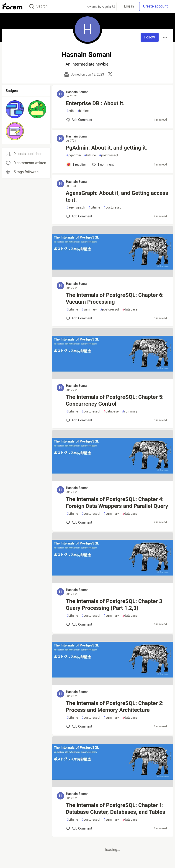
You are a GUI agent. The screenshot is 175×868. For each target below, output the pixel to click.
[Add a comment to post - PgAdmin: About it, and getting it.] (77, 165)
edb (70, 111)
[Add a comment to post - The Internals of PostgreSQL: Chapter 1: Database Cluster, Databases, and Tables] (79, 828)
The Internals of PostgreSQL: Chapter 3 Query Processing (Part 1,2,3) (114, 605)
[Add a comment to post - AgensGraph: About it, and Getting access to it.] (79, 216)
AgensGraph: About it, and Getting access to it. (117, 196)
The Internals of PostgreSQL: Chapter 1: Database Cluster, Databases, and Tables (116, 809)
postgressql (109, 155)
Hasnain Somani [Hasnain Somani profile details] (78, 92)
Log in (129, 6)
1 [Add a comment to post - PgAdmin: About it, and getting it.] (102, 165)
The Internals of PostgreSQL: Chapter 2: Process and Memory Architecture (115, 707)
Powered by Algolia (100, 7)
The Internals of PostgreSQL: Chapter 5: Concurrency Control (115, 400)
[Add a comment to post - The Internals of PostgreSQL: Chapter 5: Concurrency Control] (79, 420)
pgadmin (74, 155)
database (130, 309)
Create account (155, 6)
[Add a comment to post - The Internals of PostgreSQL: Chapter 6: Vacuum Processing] (79, 318)
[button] (15, 109)
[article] (113, 276)
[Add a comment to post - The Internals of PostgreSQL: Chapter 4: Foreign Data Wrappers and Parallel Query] (79, 522)
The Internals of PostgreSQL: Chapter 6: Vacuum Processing (115, 298)
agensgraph (76, 207)
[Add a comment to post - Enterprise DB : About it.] (79, 120)
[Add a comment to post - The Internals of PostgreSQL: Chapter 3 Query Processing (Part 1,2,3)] (79, 624)
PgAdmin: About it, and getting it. (107, 148)
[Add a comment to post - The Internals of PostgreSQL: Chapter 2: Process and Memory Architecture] (79, 726)
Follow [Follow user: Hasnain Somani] (150, 37)
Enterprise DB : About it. (95, 103)
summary (89, 309)
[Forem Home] (13, 6)
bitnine (83, 111)
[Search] (32, 6)
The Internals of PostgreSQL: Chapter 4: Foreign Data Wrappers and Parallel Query (117, 503)
